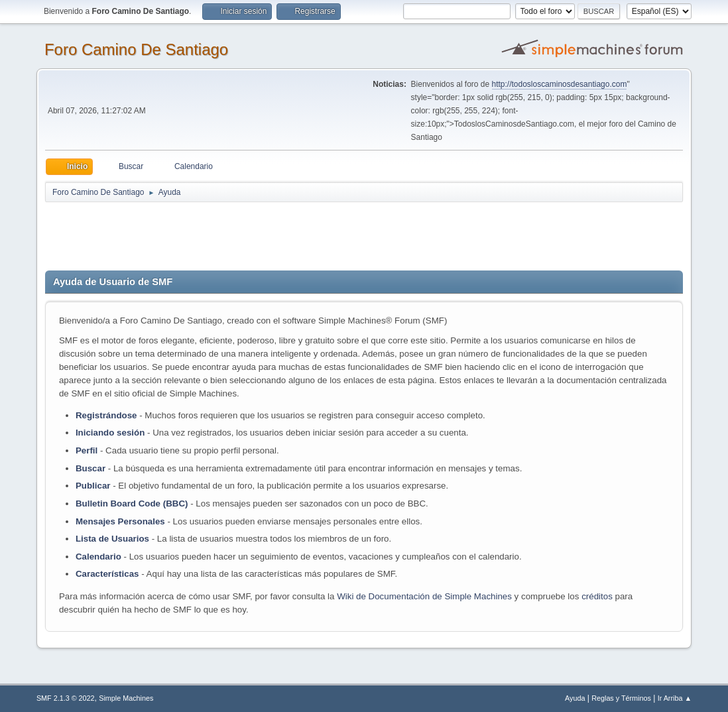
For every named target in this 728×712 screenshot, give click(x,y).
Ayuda (575, 698)
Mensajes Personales (120, 521)
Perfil (87, 450)
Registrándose (106, 415)
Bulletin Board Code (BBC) (133, 504)
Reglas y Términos (621, 698)
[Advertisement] (278, 233)
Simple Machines (126, 698)
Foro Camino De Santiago (136, 49)
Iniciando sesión (110, 433)
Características (107, 574)
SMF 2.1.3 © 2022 (66, 698)
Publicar (93, 486)
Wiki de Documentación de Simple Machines (424, 596)
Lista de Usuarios (112, 539)
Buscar (91, 468)
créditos (597, 596)
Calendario (98, 557)
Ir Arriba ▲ (675, 698)
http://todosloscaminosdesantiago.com (560, 84)
